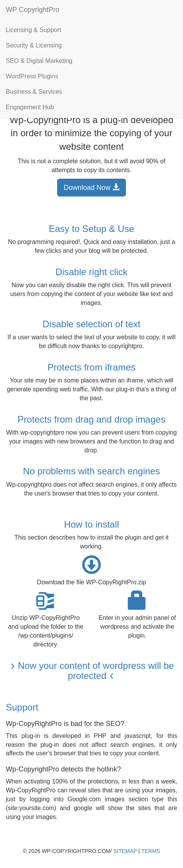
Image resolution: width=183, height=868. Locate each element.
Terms (151, 851)
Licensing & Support (33, 30)
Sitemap (125, 851)
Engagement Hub (30, 107)
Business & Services (34, 92)
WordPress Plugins (32, 76)
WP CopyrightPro (33, 10)
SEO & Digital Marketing (39, 61)
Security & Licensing (34, 45)
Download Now (91, 187)
